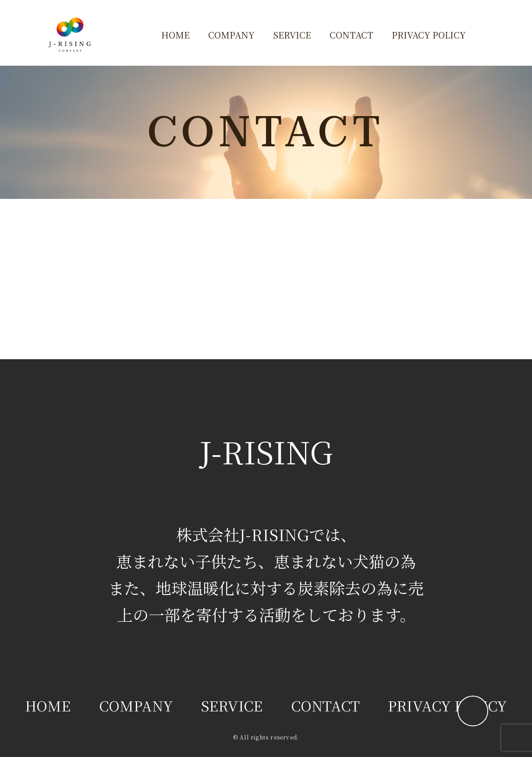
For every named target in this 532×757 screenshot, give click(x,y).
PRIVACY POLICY (429, 35)
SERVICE (292, 35)
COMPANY (231, 35)
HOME (176, 35)
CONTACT (351, 35)
